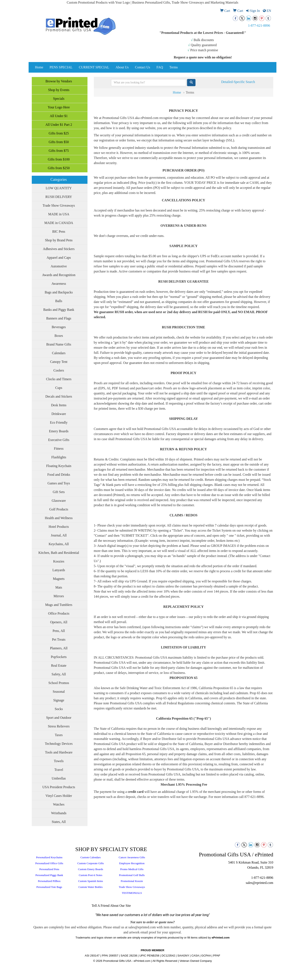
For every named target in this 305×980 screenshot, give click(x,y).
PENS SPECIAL (61, 67)
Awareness (59, 284)
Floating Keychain (59, 466)
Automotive (59, 266)
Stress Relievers (59, 726)
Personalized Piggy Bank (49, 875)
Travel (59, 770)
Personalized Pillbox (49, 881)
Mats (59, 587)
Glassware (59, 501)
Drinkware (59, 414)
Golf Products (59, 509)
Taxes (59, 735)
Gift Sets (59, 492)
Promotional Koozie (132, 881)
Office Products (59, 613)
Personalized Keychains (49, 857)
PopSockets (59, 657)
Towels (59, 761)
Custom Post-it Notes (91, 875)
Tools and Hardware (59, 752)
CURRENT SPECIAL (94, 67)
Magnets (59, 579)
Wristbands (59, 813)
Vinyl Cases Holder (59, 796)
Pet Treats (59, 639)
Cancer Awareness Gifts (132, 857)
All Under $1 (59, 116)
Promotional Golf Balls (132, 875)
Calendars (59, 353)
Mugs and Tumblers (59, 605)
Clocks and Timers (59, 379)
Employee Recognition (132, 863)
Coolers (59, 370)
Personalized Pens (49, 869)
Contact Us (143, 67)
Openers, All (59, 622)
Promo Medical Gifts (132, 869)
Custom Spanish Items (91, 881)
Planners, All (59, 648)
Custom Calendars (91, 857)
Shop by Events (59, 90)
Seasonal (59, 692)
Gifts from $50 (59, 142)
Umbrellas (59, 778)
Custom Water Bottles (90, 887)
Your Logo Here (59, 107)
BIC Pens (59, 232)
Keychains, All (59, 544)
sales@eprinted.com (259, 883)
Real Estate (59, 666)
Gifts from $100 (59, 159)
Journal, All (59, 535)
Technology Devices (59, 744)
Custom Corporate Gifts (91, 863)
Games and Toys (59, 483)
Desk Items (59, 405)
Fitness (59, 449)
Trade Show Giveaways (59, 205)
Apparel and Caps (59, 258)
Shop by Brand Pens (59, 240)
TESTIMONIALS (132, 893)
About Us (122, 67)
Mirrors (59, 596)
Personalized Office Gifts (49, 863)
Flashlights (59, 457)
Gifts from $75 (59, 151)
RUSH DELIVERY (59, 197)
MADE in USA (59, 214)
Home (39, 67)
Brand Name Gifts (59, 344)
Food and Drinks (59, 475)
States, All (59, 822)
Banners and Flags (59, 318)
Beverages (59, 327)
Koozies (59, 561)
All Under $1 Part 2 (59, 125)
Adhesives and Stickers (59, 249)
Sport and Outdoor (59, 718)
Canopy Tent (59, 362)
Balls (59, 301)
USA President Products (59, 787)
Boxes (59, 336)
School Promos (59, 683)
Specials (59, 99)
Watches (59, 804)
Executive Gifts (59, 440)
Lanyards (59, 570)
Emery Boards (59, 431)
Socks (59, 709)
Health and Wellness (59, 518)
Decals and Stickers (59, 396)
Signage (59, 700)
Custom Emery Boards (90, 869)
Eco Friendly (59, 422)
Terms (174, 67)
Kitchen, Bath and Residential (59, 553)
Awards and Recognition (59, 275)
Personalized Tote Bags (49, 887)
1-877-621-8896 (259, 26)
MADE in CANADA (59, 223)
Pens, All (59, 631)
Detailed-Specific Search (238, 82)
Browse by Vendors (59, 81)
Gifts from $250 (59, 168)
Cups (59, 388)
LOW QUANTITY (59, 188)
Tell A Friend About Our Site (111, 906)
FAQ (160, 67)
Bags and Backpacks (59, 292)
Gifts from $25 (59, 133)
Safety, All (59, 674)
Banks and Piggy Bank (59, 310)
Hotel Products (59, 527)
